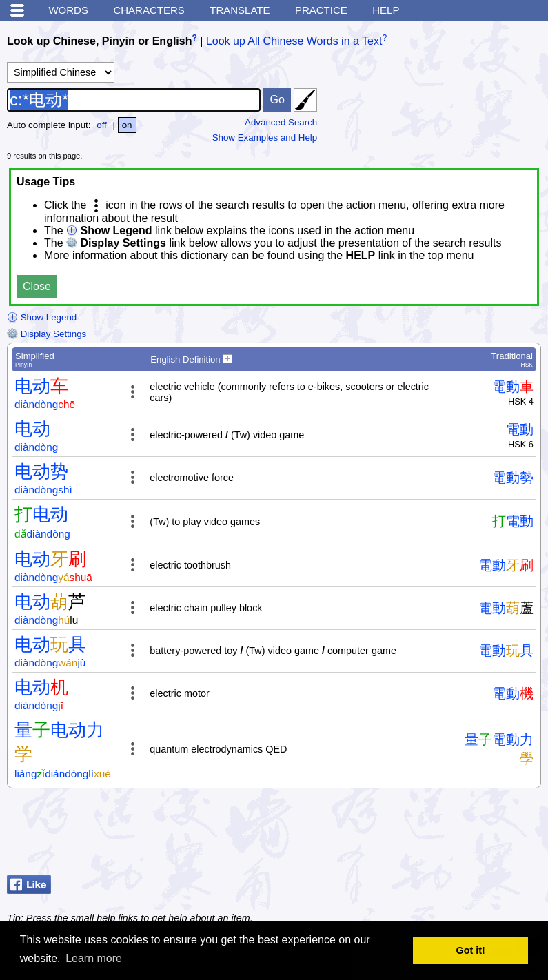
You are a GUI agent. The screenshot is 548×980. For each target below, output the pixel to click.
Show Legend (42, 317)
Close (37, 286)
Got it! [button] (471, 950)
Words (68, 10)
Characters (149, 10)
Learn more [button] (94, 958)
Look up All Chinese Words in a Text (294, 41)
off (102, 125)
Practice (321, 10)
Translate (240, 10)
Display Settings (47, 334)
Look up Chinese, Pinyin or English (99, 41)
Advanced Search (281, 122)
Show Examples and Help (265, 137)
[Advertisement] (431, 835)
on (127, 125)
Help (386, 10)
